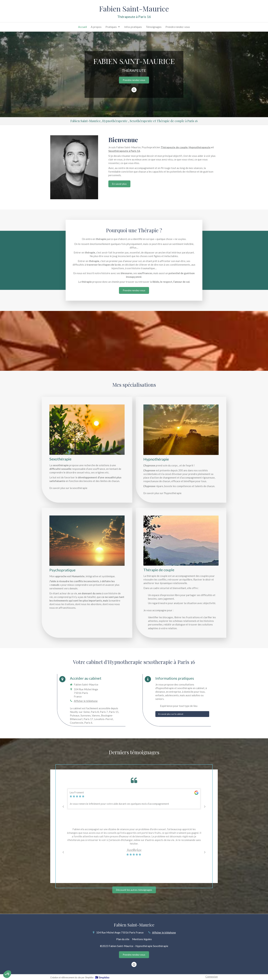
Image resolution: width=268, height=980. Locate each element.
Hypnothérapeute (200, 147)
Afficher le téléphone (86, 701)
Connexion (212, 977)
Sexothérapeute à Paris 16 (124, 151)
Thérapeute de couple (174, 147)
